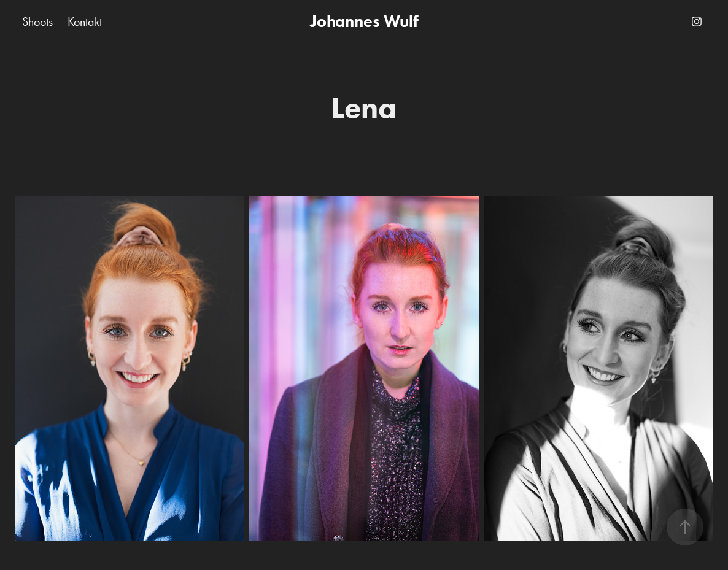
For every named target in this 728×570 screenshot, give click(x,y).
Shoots (37, 21)
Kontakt (85, 21)
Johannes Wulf (364, 21)
